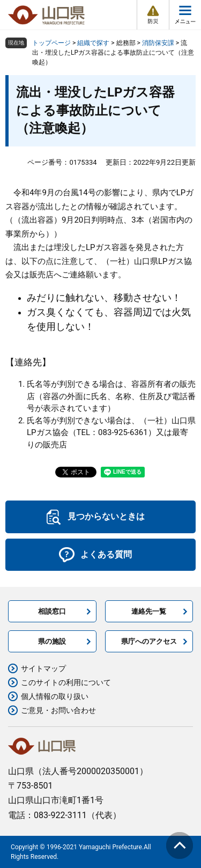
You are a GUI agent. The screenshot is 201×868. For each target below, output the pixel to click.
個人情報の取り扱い (55, 696)
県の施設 (52, 641)
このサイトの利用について (66, 682)
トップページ (51, 43)
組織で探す (93, 43)
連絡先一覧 (149, 611)
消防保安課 (158, 43)
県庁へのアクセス (149, 641)
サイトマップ (43, 668)
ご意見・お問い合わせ (58, 710)
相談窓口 (52, 611)
